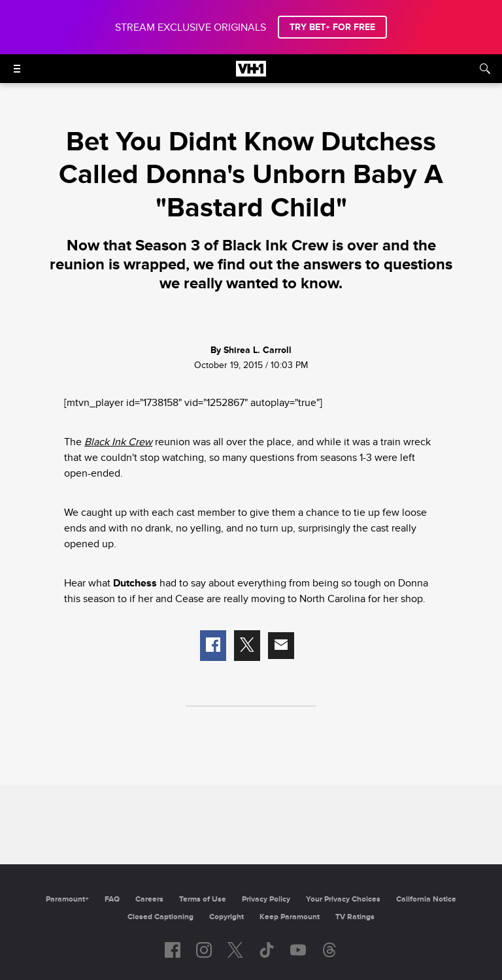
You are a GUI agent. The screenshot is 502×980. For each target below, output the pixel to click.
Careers (149, 899)
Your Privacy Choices (343, 899)
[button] (213, 646)
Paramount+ (67, 899)
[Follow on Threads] (329, 950)
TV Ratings (355, 917)
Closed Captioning (160, 917)
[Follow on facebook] (173, 950)
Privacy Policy (266, 899)
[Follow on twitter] (235, 950)
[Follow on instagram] (204, 950)
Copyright (226, 917)
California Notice (426, 899)
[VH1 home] (251, 73)
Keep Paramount (290, 917)
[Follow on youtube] (298, 950)
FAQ (112, 899)
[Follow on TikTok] (267, 950)
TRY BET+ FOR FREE (332, 27)
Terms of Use (203, 899)
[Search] (485, 69)
